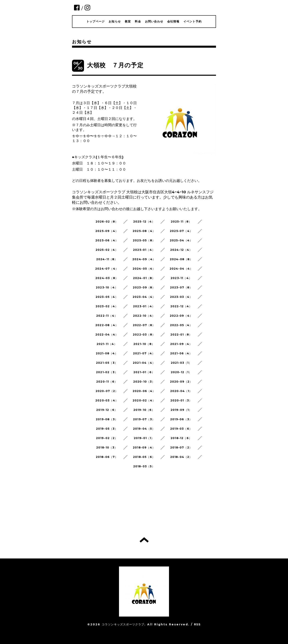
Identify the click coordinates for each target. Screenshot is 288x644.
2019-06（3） (181, 419)
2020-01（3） (181, 400)
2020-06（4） (144, 391)
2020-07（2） (107, 391)
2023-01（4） (144, 306)
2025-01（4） (144, 250)
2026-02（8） (107, 222)
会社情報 (173, 21)
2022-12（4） (181, 306)
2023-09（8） (144, 287)
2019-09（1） (181, 410)
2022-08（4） (107, 325)
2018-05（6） (144, 457)
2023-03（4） (181, 297)
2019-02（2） (107, 438)
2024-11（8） (107, 259)
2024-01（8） (144, 278)
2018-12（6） (181, 438)
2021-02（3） (107, 372)
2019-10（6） (144, 410)
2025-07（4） (181, 231)
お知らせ (115, 21)
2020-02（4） (144, 400)
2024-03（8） (107, 278)
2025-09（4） (107, 231)
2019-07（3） (144, 419)
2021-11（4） (107, 344)
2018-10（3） (107, 447)
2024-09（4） (144, 259)
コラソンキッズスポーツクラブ (123, 624)
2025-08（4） (144, 231)
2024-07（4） (107, 269)
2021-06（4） (181, 353)
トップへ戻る (144, 540)
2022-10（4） (144, 316)
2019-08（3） (107, 419)
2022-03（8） (144, 335)
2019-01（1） (144, 438)
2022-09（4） (181, 316)
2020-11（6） (107, 382)
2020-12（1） (181, 372)
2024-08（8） (181, 259)
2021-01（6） (144, 372)
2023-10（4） (107, 287)
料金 (138, 21)
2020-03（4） (107, 400)
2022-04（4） (107, 335)
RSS (197, 624)
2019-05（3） (107, 429)
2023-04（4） (144, 297)
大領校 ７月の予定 (115, 65)
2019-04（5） (144, 429)
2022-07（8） (144, 325)
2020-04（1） (181, 391)
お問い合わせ (154, 21)
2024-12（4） (181, 250)
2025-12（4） (144, 222)
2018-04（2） (181, 457)
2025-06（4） (107, 240)
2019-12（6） (107, 410)
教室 (128, 21)
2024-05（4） (144, 269)
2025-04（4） (181, 240)
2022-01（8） (181, 335)
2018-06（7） (107, 457)
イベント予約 (192, 21)
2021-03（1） (181, 363)
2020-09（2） (181, 382)
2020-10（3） (144, 382)
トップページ (95, 21)
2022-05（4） (181, 325)
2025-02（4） (107, 250)
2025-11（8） (181, 222)
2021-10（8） (144, 344)
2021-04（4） (144, 363)
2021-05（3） (107, 363)
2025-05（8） (144, 240)
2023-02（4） (107, 306)
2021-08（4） (107, 353)
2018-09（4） (144, 447)
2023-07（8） (181, 287)
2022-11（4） (107, 316)
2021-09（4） (181, 344)
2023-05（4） (107, 297)
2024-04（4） (181, 269)
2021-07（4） (144, 353)
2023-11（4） (181, 278)
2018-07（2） (181, 447)
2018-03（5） (144, 466)
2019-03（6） (181, 429)
